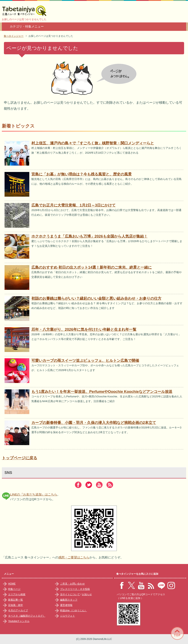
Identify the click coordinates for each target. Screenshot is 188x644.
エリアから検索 (17, 594)
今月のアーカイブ (18, 610)
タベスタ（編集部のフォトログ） (27, 616)
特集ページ (14, 589)
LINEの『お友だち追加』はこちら (34, 494)
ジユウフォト (67, 616)
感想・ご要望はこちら (74, 557)
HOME (12, 584)
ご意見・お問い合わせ (72, 584)
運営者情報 (66, 605)
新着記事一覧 (15, 600)
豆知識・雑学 (15, 605)
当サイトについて (70, 594)
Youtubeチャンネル (19, 621)
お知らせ (87, 594)
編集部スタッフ (69, 600)
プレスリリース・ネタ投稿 (75, 589)
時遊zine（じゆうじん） (73, 610)
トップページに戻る (20, 458)
